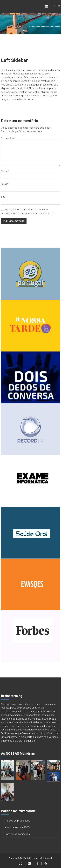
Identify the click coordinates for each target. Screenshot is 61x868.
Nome (5, 171)
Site (3, 197)
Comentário (8, 138)
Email (5, 184)
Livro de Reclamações (17, 834)
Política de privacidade (18, 821)
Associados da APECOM (18, 827)
